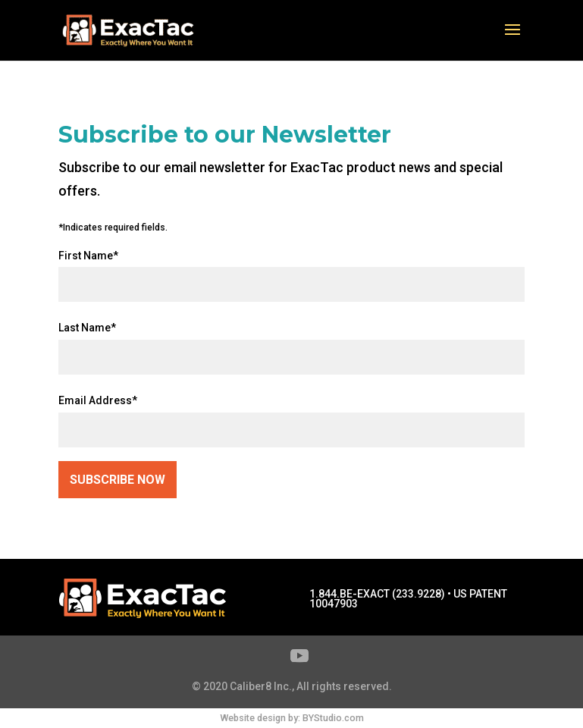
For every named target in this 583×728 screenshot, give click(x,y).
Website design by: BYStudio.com (292, 718)
